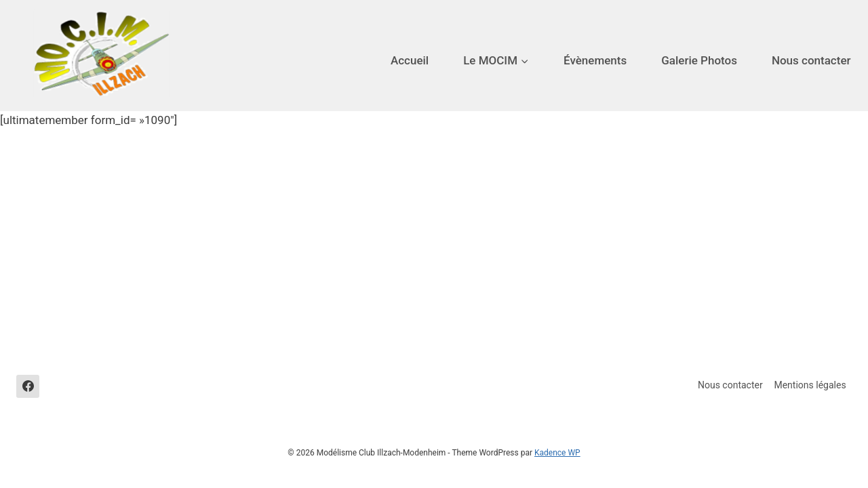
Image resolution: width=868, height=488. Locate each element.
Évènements (595, 60)
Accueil (410, 60)
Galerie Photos (699, 60)
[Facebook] (28, 386)
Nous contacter (811, 60)
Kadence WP (557, 453)
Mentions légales (810, 385)
